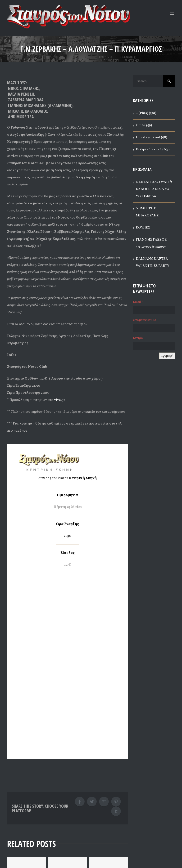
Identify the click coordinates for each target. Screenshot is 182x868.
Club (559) (144, 125)
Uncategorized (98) (151, 137)
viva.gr (60, 400)
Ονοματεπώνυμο (145, 320)
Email (138, 302)
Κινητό (138, 338)
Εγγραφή (167, 356)
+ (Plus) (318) (146, 113)
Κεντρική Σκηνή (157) (153, 150)
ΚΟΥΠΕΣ (143, 228)
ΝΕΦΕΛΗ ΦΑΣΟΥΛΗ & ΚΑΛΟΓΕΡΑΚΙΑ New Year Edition (154, 189)
